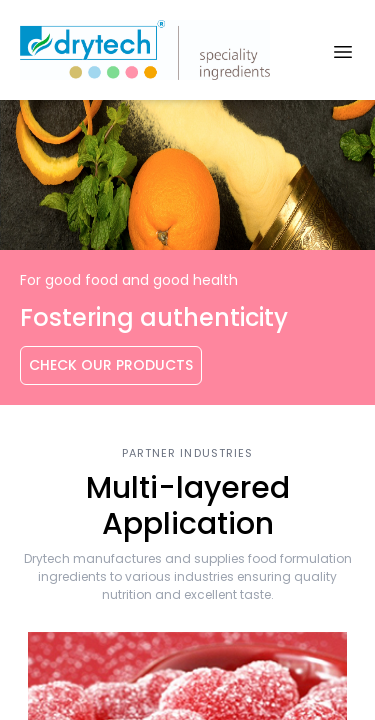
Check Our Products (111, 365)
